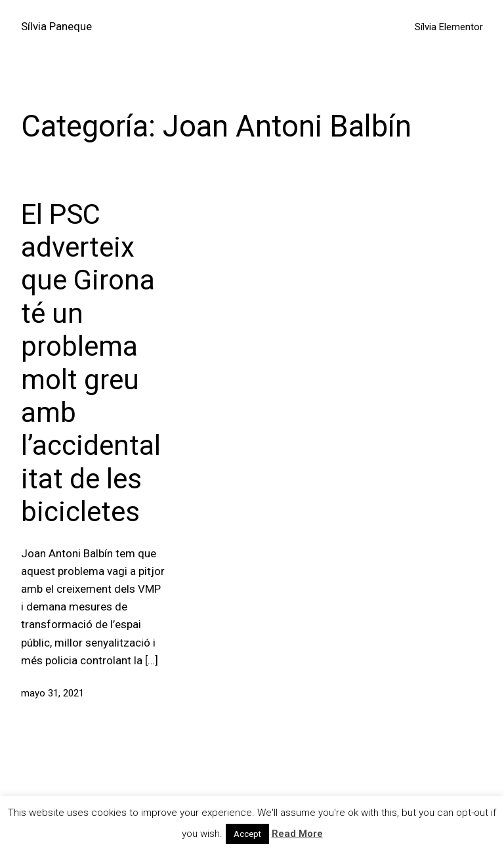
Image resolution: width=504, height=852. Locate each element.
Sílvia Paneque (56, 26)
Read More (297, 834)
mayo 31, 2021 (52, 693)
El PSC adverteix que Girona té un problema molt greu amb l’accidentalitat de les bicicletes (91, 363)
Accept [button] (247, 834)
